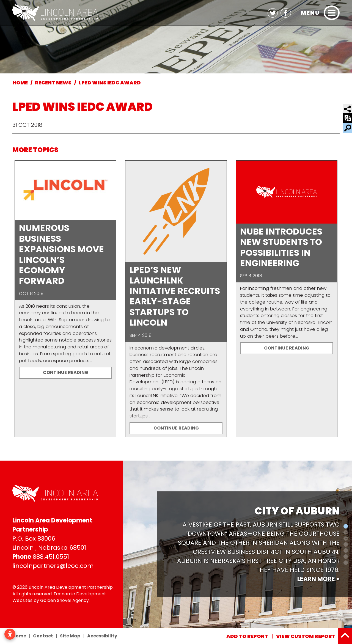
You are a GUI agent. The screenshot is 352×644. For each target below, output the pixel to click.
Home (19, 636)
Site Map (70, 636)
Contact (43, 636)
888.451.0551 (51, 557)
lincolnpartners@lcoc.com (53, 566)
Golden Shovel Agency (64, 600)
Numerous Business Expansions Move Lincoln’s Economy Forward (61, 254)
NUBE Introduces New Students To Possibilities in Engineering (281, 247)
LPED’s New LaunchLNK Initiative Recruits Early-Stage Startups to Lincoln (175, 296)
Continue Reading (66, 372)
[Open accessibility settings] (10, 634)
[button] (125, 544)
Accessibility (102, 636)
